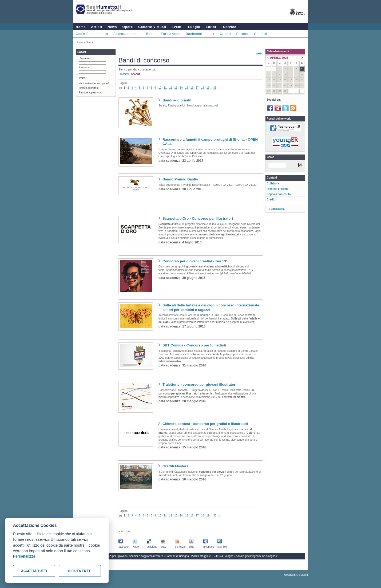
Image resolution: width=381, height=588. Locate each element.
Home (81, 27)
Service (230, 27)
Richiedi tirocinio (278, 189)
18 (203, 88)
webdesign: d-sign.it (296, 575)
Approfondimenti (127, 34)
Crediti (225, 34)
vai (216, 106)
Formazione (171, 34)
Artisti (97, 27)
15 (187, 88)
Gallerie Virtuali (152, 27)
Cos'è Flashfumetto (92, 34)
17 (197, 88)
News (112, 27)
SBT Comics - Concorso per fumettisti (194, 345)
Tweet (258, 53)
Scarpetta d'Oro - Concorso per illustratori (198, 218)
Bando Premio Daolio (180, 179)
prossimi (124, 74)
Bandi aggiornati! (177, 100)
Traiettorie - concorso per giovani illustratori (199, 384)
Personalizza (24, 556)
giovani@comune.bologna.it (261, 556)
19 (208, 88)
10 (160, 88)
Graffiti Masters (175, 466)
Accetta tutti (34, 571)
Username (85, 58)
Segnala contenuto (279, 194)
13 (176, 88)
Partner (243, 34)
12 (171, 88)
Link (211, 34)
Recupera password (91, 92)
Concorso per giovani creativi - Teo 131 (195, 261)
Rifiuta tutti (80, 571)
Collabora (273, 183)
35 (215, 88)
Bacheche (194, 34)
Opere (128, 27)
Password (85, 67)
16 (192, 88)
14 (181, 88)
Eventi (177, 27)
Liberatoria (278, 209)
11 (165, 88)
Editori (212, 27)
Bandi (151, 34)
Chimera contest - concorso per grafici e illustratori (205, 424)
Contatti (261, 34)
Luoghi (194, 27)
